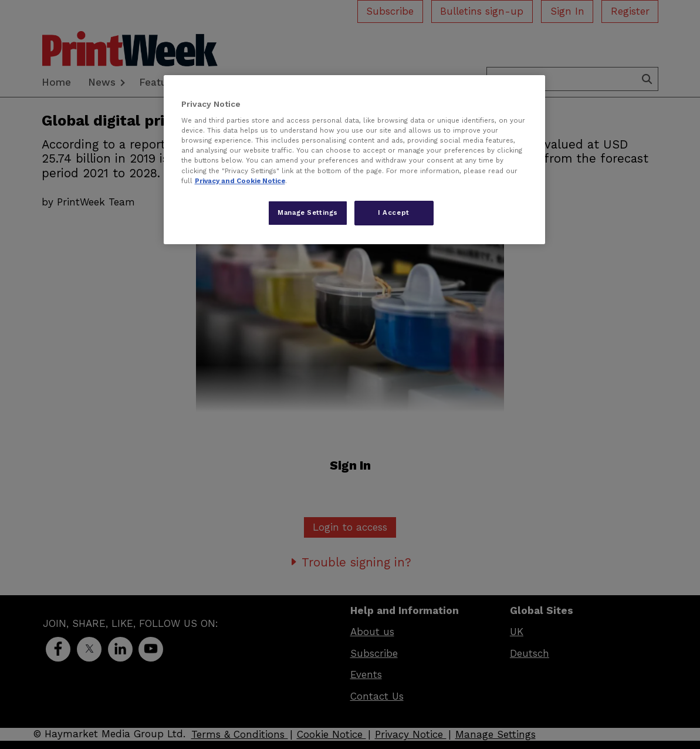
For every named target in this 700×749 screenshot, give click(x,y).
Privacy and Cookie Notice (240, 181)
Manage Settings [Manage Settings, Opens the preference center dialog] (308, 212)
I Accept (394, 212)
